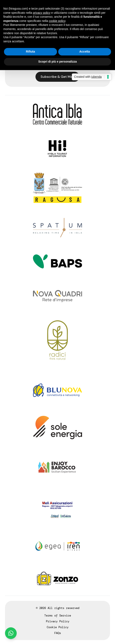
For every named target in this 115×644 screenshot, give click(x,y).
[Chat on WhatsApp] (11, 633)
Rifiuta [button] (30, 52)
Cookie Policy (58, 627)
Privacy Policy (58, 621)
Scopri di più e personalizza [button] (57, 62)
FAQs (58, 633)
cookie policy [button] (57, 21)
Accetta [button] (85, 52)
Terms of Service (58, 615)
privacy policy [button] (42, 13)
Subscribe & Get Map (57, 77)
